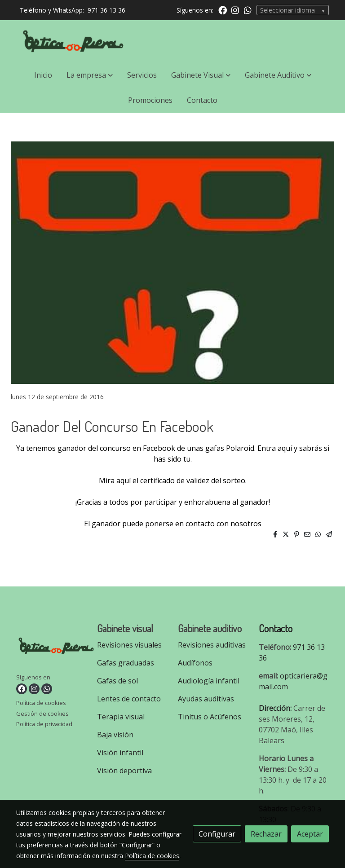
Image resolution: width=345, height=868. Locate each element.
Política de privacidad (44, 724)
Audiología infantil (209, 681)
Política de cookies (41, 703)
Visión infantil (120, 753)
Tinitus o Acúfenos (210, 717)
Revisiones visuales (129, 645)
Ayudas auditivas (206, 699)
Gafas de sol (117, 681)
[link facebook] (223, 10)
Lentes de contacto (129, 699)
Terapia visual (122, 717)
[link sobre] (51, 648)
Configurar (217, 834)
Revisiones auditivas (212, 645)
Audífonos (195, 663)
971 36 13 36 (106, 10)
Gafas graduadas (126, 663)
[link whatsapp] (248, 10)
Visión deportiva (124, 771)
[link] (74, 41)
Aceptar (310, 834)
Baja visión (116, 735)
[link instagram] (235, 10)
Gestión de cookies (42, 714)
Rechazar (266, 834)
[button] (90, 75)
